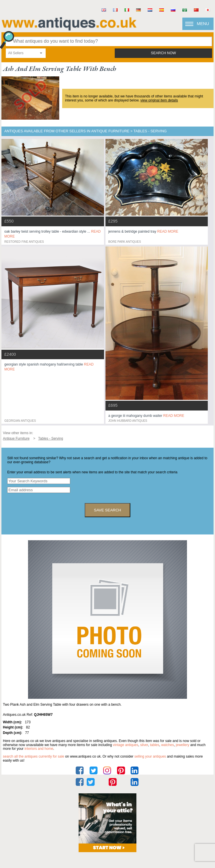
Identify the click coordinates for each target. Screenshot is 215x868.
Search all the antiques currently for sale (34, 756)
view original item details (159, 100)
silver (144, 745)
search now (163, 53)
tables (155, 745)
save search (108, 510)
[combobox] (26, 53)
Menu (203, 24)
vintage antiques (126, 745)
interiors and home (39, 749)
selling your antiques (150, 756)
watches (168, 745)
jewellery (182, 745)
